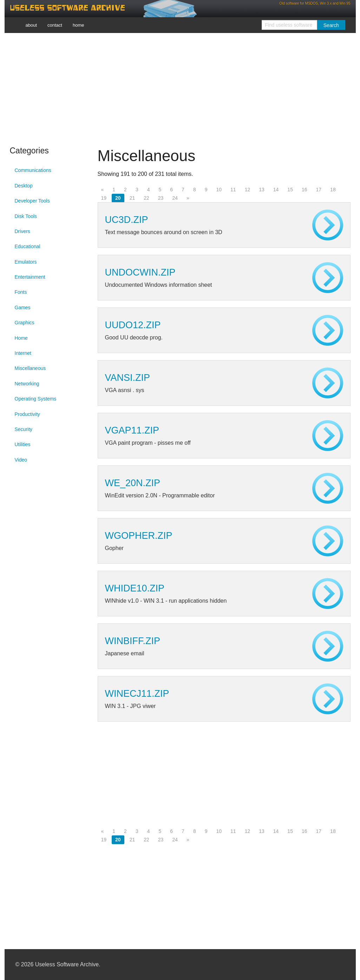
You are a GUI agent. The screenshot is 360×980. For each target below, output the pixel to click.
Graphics (25, 323)
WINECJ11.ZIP (137, 694)
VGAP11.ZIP (132, 430)
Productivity (27, 414)
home (78, 25)
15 (290, 190)
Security (24, 429)
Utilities (23, 444)
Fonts (21, 292)
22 (146, 198)
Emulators (26, 262)
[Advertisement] (180, 88)
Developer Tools (32, 201)
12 (248, 190)
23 (161, 198)
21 (132, 198)
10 (219, 190)
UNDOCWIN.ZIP (140, 272)
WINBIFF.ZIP (133, 641)
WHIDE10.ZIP (135, 588)
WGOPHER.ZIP (139, 536)
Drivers (22, 231)
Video (21, 460)
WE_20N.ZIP (133, 483)
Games (23, 307)
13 (262, 190)
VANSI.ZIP (128, 378)
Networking (27, 384)
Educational (28, 246)
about (31, 25)
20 (118, 198)
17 (319, 190)
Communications (33, 170)
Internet (23, 353)
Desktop (24, 186)
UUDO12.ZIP (133, 325)
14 (276, 190)
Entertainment (30, 277)
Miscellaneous (30, 368)
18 (333, 190)
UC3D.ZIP (127, 220)
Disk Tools (26, 216)
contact (55, 25)
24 (175, 198)
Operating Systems (36, 399)
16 (305, 190)
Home (21, 338)
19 (104, 198)
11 (233, 190)
